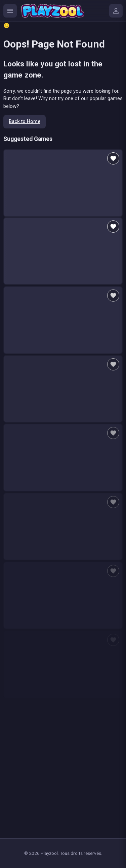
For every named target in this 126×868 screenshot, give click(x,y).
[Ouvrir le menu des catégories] (10, 11)
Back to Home (25, 122)
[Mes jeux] (116, 11)
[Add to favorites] (113, 158)
